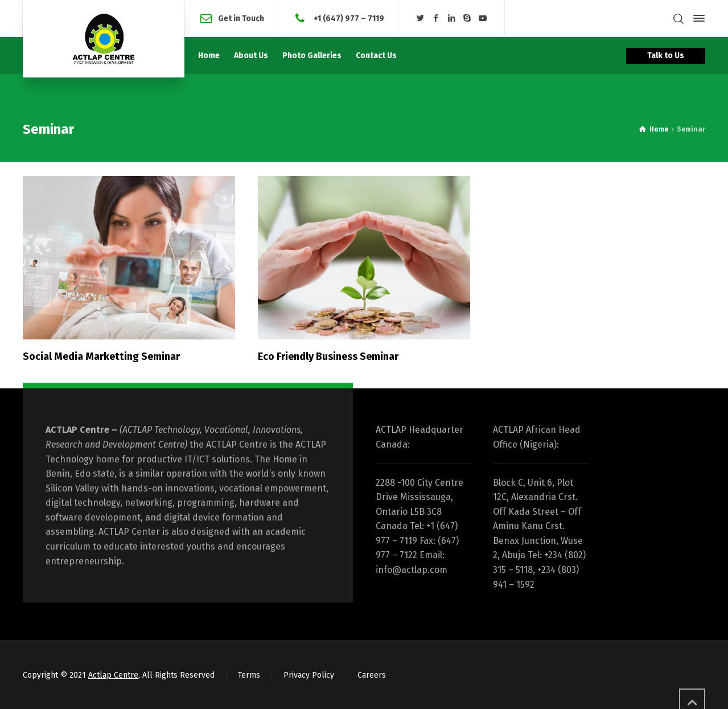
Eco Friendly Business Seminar (328, 356)
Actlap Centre (113, 675)
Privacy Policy (309, 675)
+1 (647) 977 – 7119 (348, 18)
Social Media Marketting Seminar (101, 356)
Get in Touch (241, 18)
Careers (372, 675)
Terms (249, 675)
